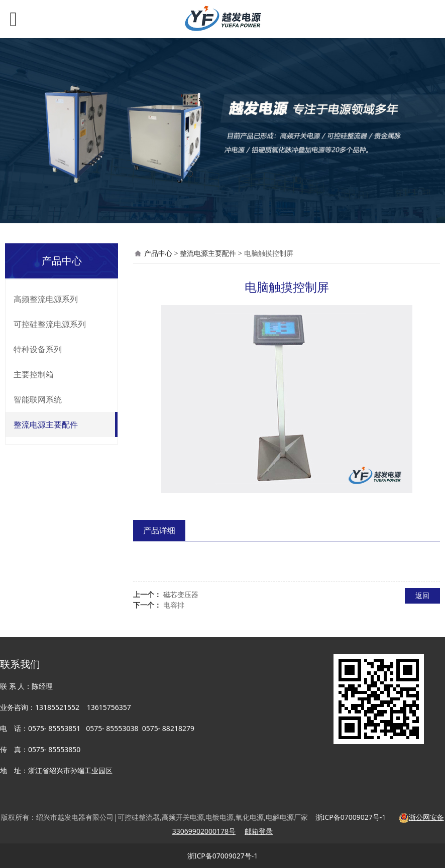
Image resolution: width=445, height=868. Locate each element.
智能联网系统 (38, 399)
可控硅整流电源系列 (50, 324)
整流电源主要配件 (46, 424)
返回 (422, 595)
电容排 (174, 605)
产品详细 (159, 530)
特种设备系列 (38, 349)
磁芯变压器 (181, 594)
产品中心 (158, 253)
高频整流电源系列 (46, 299)
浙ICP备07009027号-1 (223, 856)
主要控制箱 (34, 374)
